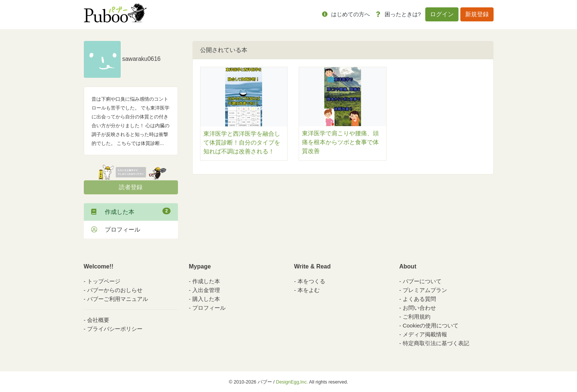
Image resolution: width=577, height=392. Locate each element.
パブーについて (422, 281)
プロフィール (116, 230)
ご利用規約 (417, 317)
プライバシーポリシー (115, 329)
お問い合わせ (419, 308)
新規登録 (477, 14)
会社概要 (98, 320)
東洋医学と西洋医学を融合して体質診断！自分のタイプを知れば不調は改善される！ (242, 143)
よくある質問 (419, 299)
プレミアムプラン (425, 290)
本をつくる (311, 281)
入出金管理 (206, 290)
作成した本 (131, 211)
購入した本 (206, 299)
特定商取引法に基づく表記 (436, 343)
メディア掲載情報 (425, 334)
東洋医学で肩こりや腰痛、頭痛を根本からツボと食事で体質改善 (340, 142)
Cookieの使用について (431, 325)
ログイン (442, 14)
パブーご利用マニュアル (118, 299)
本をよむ (309, 290)
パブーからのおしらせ (115, 290)
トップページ (104, 281)
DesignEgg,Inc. (292, 382)
